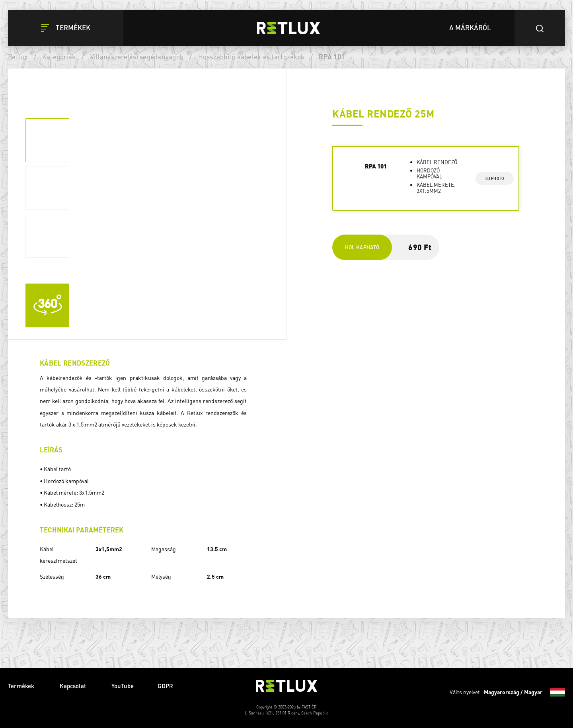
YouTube (123, 686)
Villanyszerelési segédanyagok (137, 57)
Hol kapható (362, 247)
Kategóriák (59, 57)
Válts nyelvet (507, 692)
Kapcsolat (74, 686)
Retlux (18, 57)
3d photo (495, 178)
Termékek (22, 686)
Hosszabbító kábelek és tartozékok (251, 57)
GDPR (165, 686)
